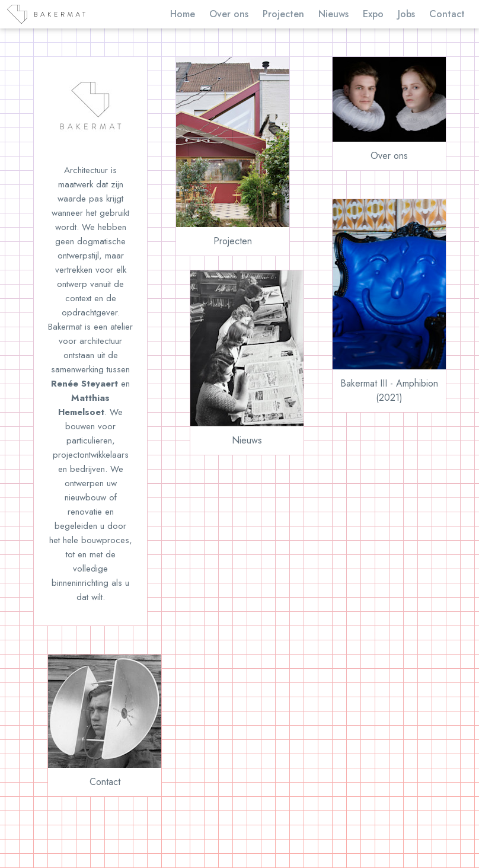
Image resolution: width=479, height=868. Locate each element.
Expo (373, 14)
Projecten (283, 14)
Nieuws (333, 14)
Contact (447, 14)
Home (183, 14)
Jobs (406, 14)
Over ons (229, 14)
